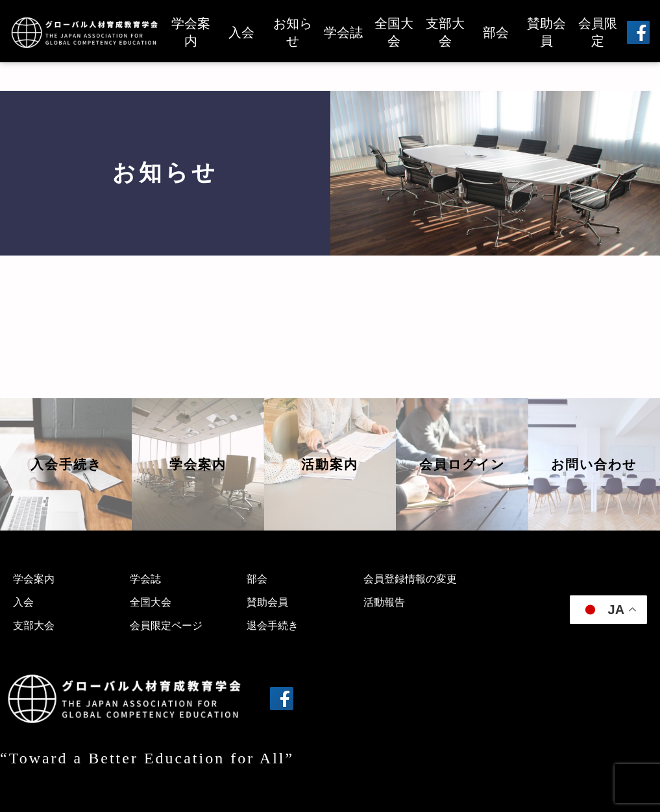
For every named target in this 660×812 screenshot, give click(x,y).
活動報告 (384, 602)
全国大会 (394, 32)
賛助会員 (546, 32)
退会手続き (273, 626)
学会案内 (191, 32)
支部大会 (445, 32)
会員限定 (598, 32)
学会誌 (343, 32)
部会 (496, 32)
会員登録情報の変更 (410, 579)
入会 (241, 32)
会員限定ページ (166, 626)
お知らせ (293, 32)
